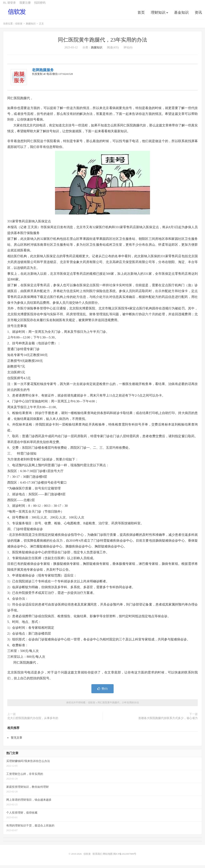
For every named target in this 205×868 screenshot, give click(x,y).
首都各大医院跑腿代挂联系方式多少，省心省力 (168, 721)
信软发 (17, 14)
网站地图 (108, 857)
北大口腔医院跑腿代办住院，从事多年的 (33, 721)
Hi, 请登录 (9, 5)
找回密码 (40, 5)
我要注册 (25, 5)
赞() (102, 692)
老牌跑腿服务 (43, 73)
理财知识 (158, 15)
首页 (141, 15)
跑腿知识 (31, 27)
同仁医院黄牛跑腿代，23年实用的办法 (102, 43)
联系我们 (98, 857)
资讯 (198, 15)
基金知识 (181, 15)
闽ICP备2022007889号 (125, 857)
